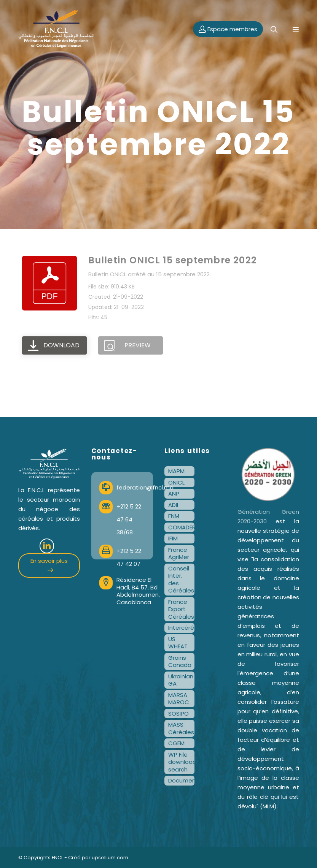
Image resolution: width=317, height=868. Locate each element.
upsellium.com (110, 858)
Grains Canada (180, 661)
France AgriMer (179, 554)
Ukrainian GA (181, 680)
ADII (173, 505)
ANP (174, 493)
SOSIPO (178, 714)
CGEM (176, 743)
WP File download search (181, 762)
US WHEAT (178, 643)
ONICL (176, 482)
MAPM (176, 471)
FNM (174, 516)
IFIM (173, 538)
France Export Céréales (181, 609)
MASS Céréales (181, 728)
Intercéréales (181, 628)
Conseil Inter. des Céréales (181, 580)
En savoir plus (49, 565)
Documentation (181, 780)
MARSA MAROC (179, 699)
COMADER (181, 527)
